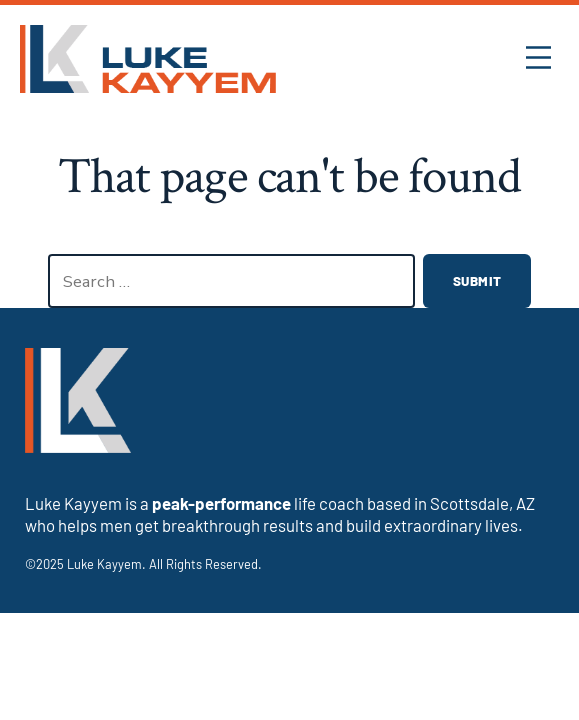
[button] (539, 59)
